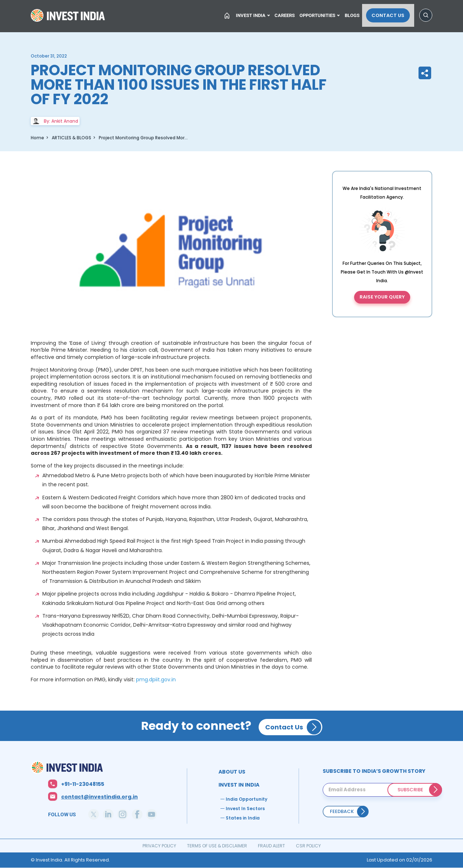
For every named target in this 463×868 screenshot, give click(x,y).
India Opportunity (247, 799)
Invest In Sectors (245, 808)
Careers (289, 13)
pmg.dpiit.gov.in (156, 679)
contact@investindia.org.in (99, 797)
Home (69, 16)
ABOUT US (232, 772)
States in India (243, 818)
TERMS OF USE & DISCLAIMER (217, 846)
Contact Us (392, 13)
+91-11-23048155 (83, 784)
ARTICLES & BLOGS (71, 138)
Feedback (342, 811)
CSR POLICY (308, 846)
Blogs (359, 13)
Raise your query (382, 297)
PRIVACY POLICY (159, 846)
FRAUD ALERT (271, 846)
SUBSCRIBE (410, 790)
